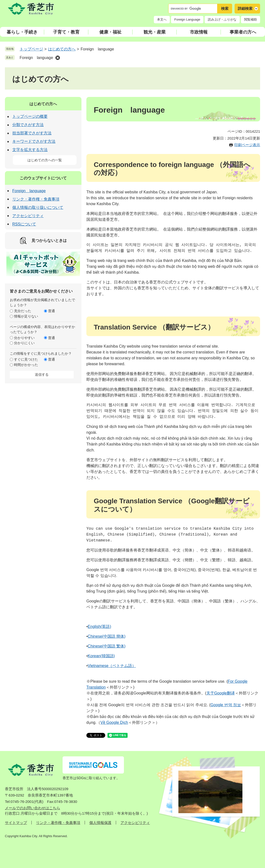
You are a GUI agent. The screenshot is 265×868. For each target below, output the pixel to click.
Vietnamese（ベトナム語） (112, 666)
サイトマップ (16, 823)
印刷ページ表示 (247, 145)
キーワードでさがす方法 (34, 141)
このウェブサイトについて (43, 178)
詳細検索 (245, 8)
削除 (58, 58)
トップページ (31, 49)
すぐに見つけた (26, 359)
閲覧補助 (251, 19)
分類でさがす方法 (28, 125)
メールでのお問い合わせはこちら (33, 808)
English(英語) (99, 627)
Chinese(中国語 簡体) (107, 636)
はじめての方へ (62, 49)
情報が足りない (26, 316)
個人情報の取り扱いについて (38, 207)
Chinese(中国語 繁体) (107, 646)
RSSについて (24, 224)
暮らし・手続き (22, 32)
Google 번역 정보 (226, 705)
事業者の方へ (243, 32)
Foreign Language (187, 19)
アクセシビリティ (28, 216)
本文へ (162, 19)
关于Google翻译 (221, 693)
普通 (52, 311)
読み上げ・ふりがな (222, 19)
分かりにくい (24, 343)
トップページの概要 (30, 116)
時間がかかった (26, 365)
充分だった (23, 311)
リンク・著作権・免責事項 (36, 199)
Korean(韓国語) (101, 656)
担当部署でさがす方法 (32, 133)
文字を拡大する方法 (30, 150)
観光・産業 (155, 32)
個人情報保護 (100, 823)
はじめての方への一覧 (45, 160)
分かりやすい (24, 338)
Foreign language (36, 58)
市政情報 (199, 32)
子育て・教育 (66, 32)
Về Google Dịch (114, 722)
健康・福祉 (110, 32)
